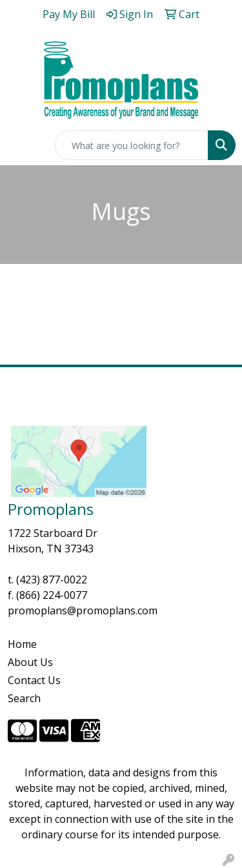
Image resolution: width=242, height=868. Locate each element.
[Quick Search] (132, 145)
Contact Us (34, 680)
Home (22, 644)
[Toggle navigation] (20, 145)
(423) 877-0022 (52, 580)
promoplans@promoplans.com (83, 611)
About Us (30, 662)
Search (24, 698)
